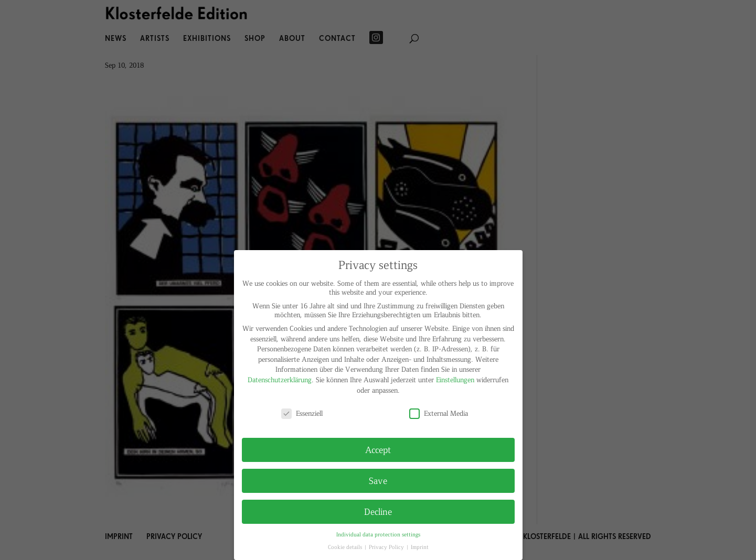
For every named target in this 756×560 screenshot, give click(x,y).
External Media (439, 413)
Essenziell (302, 413)
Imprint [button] (420, 547)
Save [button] (378, 480)
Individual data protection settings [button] (378, 534)
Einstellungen (455, 379)
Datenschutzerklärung (280, 379)
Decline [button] (378, 511)
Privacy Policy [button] (387, 547)
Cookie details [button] (346, 547)
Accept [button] (378, 449)
